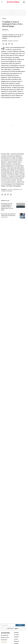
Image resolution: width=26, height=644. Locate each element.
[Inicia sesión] (24, 2)
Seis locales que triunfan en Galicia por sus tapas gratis (8, 215)
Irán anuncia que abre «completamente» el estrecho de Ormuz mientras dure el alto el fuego (7, 207)
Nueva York (10, 190)
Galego (16, 628)
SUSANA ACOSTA (4, 217)
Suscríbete (4, 642)
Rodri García (5, 30)
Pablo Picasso (16, 190)
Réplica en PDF (5, 637)
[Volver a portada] (13, 2)
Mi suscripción (5, 635)
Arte (21, 190)
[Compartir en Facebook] (9, 44)
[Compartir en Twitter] (12, 44)
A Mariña (16, 637)
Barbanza (17, 641)
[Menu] (2, 2)
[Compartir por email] (6, 44)
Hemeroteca (4, 640)
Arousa (16, 639)
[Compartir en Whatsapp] (3, 44)
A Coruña (16, 635)
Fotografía (4, 191)
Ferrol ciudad (9, 191)
